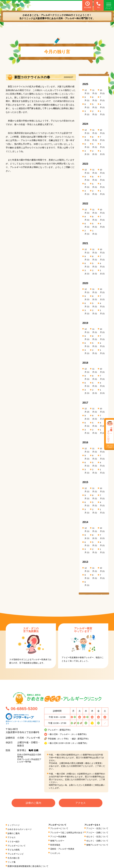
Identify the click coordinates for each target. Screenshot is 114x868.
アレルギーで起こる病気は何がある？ (67, 833)
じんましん (55, 852)
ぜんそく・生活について (97, 836)
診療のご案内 (33, 803)
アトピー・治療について (97, 833)
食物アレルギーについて (97, 844)
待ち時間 (88, 5)
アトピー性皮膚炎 (58, 836)
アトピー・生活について (97, 829)
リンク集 (12, 861)
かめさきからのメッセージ (20, 829)
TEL (98, 5)
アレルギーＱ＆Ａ (92, 825)
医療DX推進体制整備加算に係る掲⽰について (28, 865)
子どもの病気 (14, 849)
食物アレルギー (57, 840)
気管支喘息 (55, 844)
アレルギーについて (17, 845)
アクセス (81, 803)
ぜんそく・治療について (97, 840)
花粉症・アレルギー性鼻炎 (62, 848)
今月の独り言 (14, 857)
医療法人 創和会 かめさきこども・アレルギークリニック (25, 5)
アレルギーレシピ (16, 853)
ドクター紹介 (14, 841)
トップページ (14, 825)
